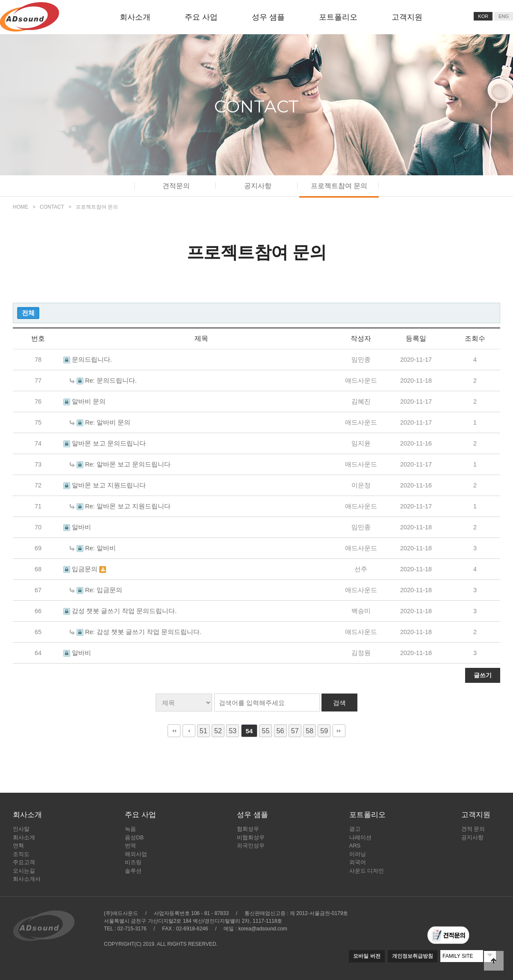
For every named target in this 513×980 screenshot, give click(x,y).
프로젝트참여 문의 (339, 186)
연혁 (18, 846)
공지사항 (258, 186)
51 (203, 731)
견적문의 (176, 186)
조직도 (21, 854)
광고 (355, 829)
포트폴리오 (338, 17)
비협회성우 (251, 837)
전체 (28, 313)
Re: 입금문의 (104, 590)
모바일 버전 (367, 956)
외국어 (358, 862)
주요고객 (24, 862)
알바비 (81, 527)
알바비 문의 (89, 401)
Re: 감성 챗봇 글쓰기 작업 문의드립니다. (143, 632)
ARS (355, 846)
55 (265, 731)
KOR (483, 16)
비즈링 (133, 862)
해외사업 (136, 854)
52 (218, 731)
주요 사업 (201, 17)
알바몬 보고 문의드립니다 (109, 443)
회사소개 (135, 17)
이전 (189, 731)
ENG (504, 16)
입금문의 (85, 569)
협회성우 (248, 829)
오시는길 (24, 871)
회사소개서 (27, 879)
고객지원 (407, 17)
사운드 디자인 (367, 871)
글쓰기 (483, 675)
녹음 (130, 829)
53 (233, 731)
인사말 (21, 829)
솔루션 (133, 871)
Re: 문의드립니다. (111, 381)
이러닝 (358, 854)
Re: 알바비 (100, 548)
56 (280, 731)
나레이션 (360, 837)
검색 (339, 703)
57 (295, 731)
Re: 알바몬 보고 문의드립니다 (128, 464)
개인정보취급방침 (413, 956)
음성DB (134, 837)
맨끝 (339, 731)
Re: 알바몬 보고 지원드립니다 (128, 506)
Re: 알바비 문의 (108, 422)
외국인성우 (251, 846)
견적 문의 (473, 829)
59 (324, 731)
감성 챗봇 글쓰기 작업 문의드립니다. (124, 611)
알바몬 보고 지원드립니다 (109, 485)
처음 (174, 731)
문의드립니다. (92, 360)
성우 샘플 (268, 17)
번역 (130, 846)
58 (310, 731)
